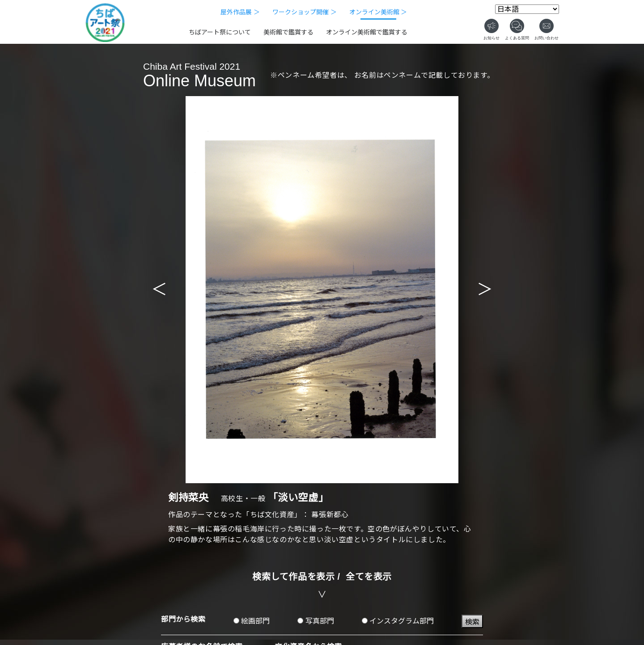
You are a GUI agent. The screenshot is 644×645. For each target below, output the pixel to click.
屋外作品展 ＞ (240, 12)
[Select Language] (527, 9)
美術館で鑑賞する (288, 32)
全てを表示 (369, 577)
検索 (472, 622)
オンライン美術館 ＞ (378, 12)
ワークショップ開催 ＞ (305, 12)
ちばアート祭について (220, 32)
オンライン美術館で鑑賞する (367, 32)
